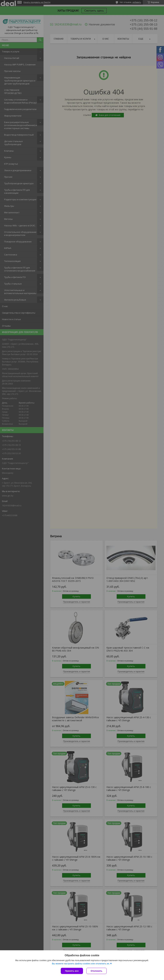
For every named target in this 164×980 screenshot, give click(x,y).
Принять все (72, 971)
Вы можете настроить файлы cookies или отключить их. (81, 964)
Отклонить (96, 971)
